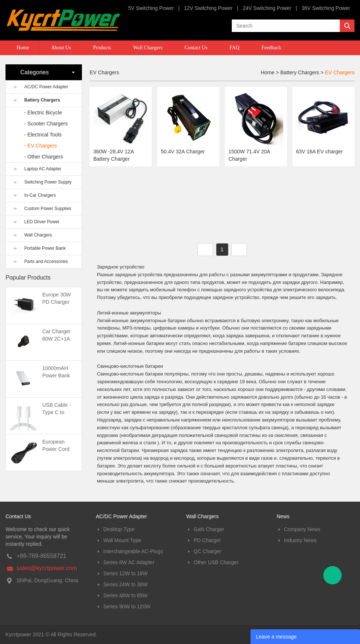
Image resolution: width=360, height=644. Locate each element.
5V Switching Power (151, 8)
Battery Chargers (42, 100)
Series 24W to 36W (125, 584)
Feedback (271, 48)
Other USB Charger (216, 562)
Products (102, 48)
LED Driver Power (42, 222)
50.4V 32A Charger (183, 152)
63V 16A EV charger (319, 152)
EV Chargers (340, 72)
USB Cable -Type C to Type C (57, 412)
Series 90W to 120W (127, 606)
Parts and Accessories (46, 261)
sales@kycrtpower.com (47, 568)
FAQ (235, 48)
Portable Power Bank (45, 248)
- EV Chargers (41, 146)
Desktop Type (119, 529)
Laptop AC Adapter (43, 169)
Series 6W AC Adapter (129, 562)
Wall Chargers (148, 48)
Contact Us (196, 48)
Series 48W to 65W (125, 595)
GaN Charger (209, 529)
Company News (302, 529)
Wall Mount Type (122, 540)
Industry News (300, 540)
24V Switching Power (267, 8)
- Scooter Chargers (46, 124)
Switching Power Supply (48, 182)
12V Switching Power (208, 8)
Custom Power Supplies (48, 209)
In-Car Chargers (40, 195)
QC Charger (207, 551)
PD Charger (207, 540)
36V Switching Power (326, 8)
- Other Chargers (44, 157)
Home (23, 48)
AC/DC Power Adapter (46, 87)
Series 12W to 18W (125, 573)
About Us (61, 48)
